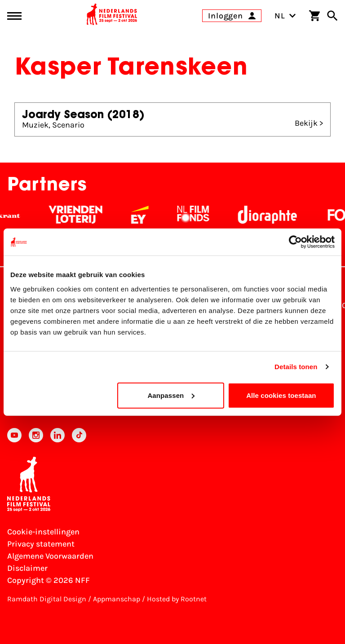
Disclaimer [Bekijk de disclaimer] (27, 568)
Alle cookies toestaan (281, 395)
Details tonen (296, 367)
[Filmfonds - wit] (197, 215)
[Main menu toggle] (14, 16)
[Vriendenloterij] (80, 215)
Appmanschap (117, 599)
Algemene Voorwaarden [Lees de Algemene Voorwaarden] (50, 556)
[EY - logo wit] (144, 215)
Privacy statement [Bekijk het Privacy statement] (41, 544)
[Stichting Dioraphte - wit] (272, 215)
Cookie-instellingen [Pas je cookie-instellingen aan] (43, 532)
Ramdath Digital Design (47, 599)
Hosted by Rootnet (177, 599)
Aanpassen (171, 395)
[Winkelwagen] (314, 16)
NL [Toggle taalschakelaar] (285, 16)
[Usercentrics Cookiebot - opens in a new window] (295, 242)
